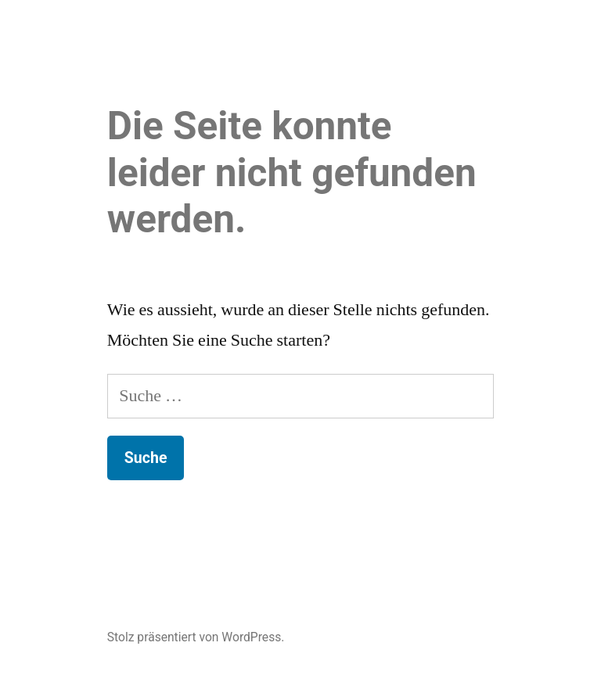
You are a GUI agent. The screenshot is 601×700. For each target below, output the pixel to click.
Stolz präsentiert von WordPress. (196, 637)
